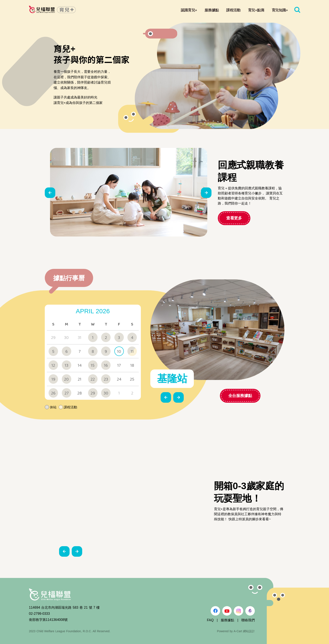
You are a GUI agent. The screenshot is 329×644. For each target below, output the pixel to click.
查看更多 (234, 218)
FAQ (210, 620)
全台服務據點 (215, 396)
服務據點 (227, 620)
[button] (50, 193)
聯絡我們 (248, 620)
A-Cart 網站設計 (244, 631)
